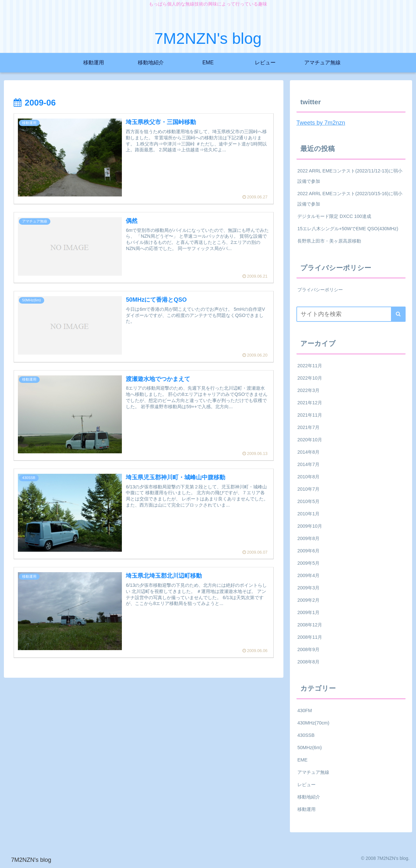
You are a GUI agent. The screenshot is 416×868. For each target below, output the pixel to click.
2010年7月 (308, 489)
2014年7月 (308, 464)
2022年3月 (308, 390)
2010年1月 (308, 514)
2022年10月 (310, 378)
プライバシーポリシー (320, 290)
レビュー (306, 785)
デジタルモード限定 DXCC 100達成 (334, 216)
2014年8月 (308, 452)
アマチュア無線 (313, 772)
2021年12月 (310, 403)
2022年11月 (310, 366)
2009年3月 (308, 588)
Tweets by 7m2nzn (321, 123)
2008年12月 (310, 625)
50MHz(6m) (310, 748)
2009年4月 (308, 575)
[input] (351, 314)
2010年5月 (308, 501)
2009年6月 (308, 551)
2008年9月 (308, 649)
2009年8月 (308, 538)
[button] (398, 314)
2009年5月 (308, 563)
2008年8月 (308, 662)
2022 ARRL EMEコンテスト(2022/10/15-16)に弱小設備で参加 (350, 199)
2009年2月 (308, 600)
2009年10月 (310, 526)
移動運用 (306, 809)
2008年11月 (310, 637)
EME (302, 760)
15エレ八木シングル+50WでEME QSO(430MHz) (348, 229)
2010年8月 (308, 477)
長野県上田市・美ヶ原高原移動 (329, 241)
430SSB (306, 735)
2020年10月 (310, 440)
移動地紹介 (309, 797)
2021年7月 (308, 427)
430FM (305, 711)
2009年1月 (308, 612)
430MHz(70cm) (313, 723)
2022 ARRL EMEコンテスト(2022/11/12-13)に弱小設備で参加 (350, 176)
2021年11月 (310, 415)
